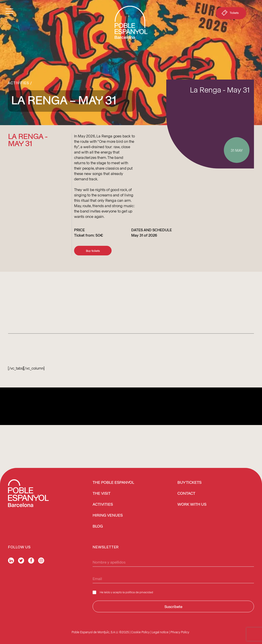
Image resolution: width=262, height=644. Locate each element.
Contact (186, 494)
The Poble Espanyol (113, 483)
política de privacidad (139, 592)
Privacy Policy (180, 632)
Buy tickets (93, 251)
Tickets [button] (230, 14)
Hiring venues (108, 516)
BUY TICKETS (189, 483)
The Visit (102, 494)
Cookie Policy (140, 632)
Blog (98, 526)
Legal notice (160, 632)
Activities (18, 83)
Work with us (192, 505)
